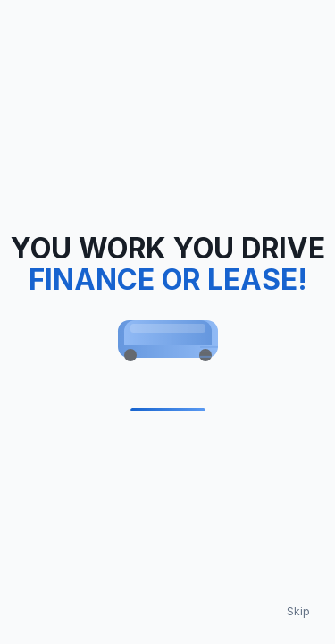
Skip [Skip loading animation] (298, 611)
